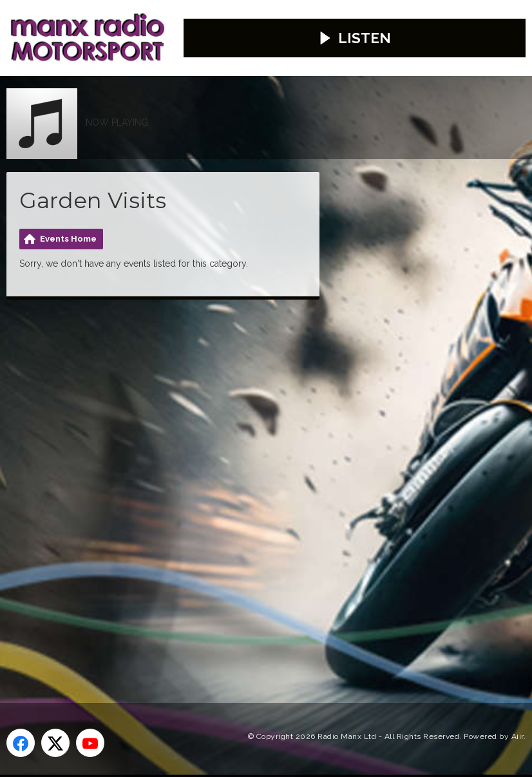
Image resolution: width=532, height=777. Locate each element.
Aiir (518, 730)
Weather (304, 95)
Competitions (128, 134)
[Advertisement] (248, 481)
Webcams (39, 134)
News (81, 95)
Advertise (145, 95)
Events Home (68, 233)
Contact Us (226, 95)
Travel (369, 95)
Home (27, 95)
